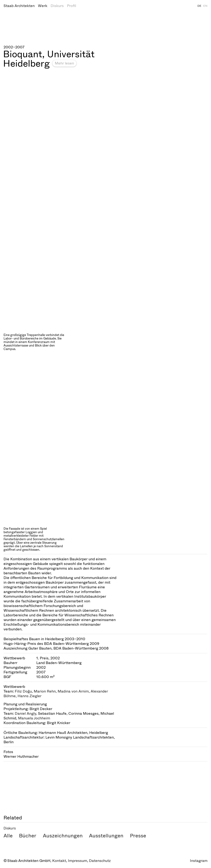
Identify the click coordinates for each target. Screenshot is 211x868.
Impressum (78, 861)
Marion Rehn (45, 691)
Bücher (28, 836)
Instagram (199, 861)
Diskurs (57, 6)
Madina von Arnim (73, 691)
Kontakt (59, 861)
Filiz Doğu (23, 691)
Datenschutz (100, 861)
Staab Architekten (19, 6)
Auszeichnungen (63, 836)
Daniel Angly (25, 713)
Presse (138, 836)
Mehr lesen (64, 63)
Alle (8, 836)
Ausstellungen (106, 836)
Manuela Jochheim (34, 718)
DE (199, 6)
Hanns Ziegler (30, 696)
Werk (43, 6)
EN (205, 6)
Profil (72, 6)
